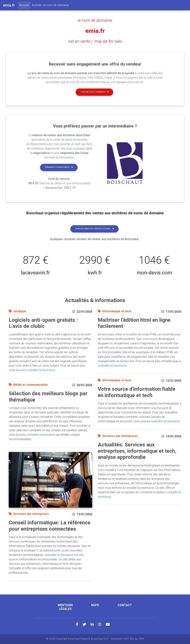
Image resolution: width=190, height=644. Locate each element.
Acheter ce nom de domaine (50, 5)
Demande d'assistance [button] (59, 167)
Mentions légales (65, 607)
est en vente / (95, 41)
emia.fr (95, 31)
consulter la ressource (41, 370)
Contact (125, 605)
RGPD (95, 605)
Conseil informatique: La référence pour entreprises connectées (50, 526)
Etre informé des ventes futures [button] (95, 229)
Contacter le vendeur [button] (95, 92)
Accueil (25, 5)
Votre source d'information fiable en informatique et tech (137, 392)
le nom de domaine (95, 20)
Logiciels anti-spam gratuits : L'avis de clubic (43, 323)
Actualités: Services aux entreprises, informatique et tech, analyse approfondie (137, 451)
